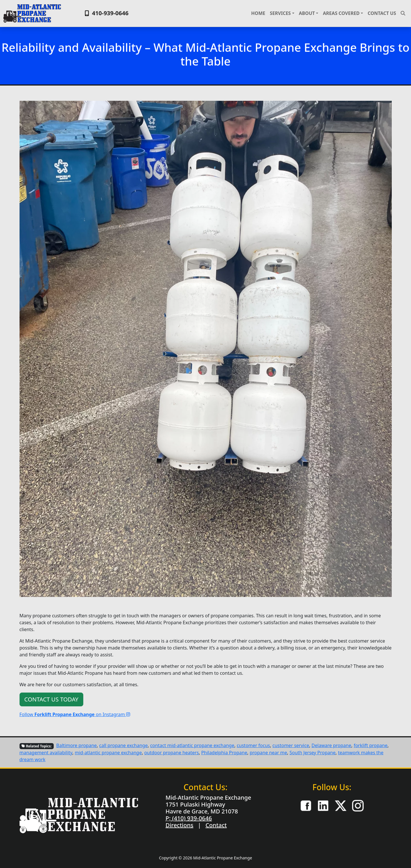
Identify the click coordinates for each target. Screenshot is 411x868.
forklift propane (371, 745)
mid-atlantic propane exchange (108, 753)
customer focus (253, 745)
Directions (179, 825)
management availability (46, 753)
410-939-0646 (106, 13)
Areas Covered (341, 13)
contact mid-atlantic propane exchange (192, 745)
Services (280, 13)
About (307, 13)
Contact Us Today (51, 699)
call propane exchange (123, 745)
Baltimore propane (77, 745)
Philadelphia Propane (224, 753)
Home (258, 13)
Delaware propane (331, 745)
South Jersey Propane (312, 753)
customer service (291, 745)
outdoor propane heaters (171, 753)
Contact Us (382, 13)
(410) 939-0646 (191, 818)
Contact (216, 825)
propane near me (268, 753)
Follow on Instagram (75, 714)
